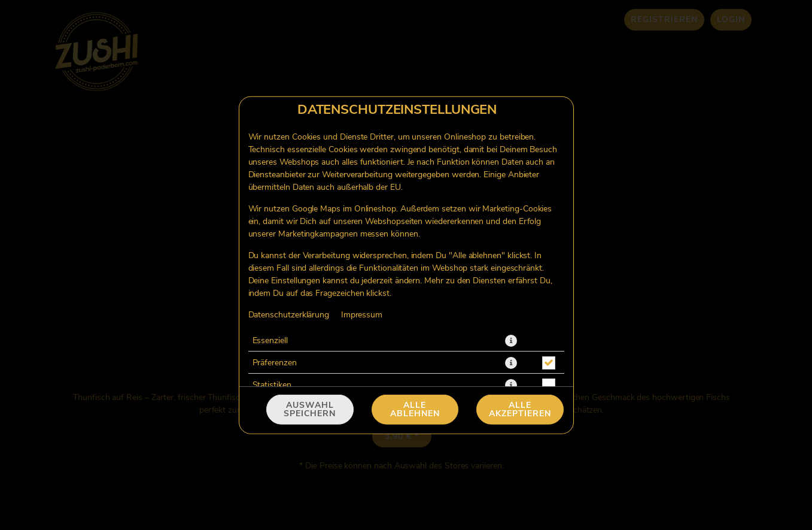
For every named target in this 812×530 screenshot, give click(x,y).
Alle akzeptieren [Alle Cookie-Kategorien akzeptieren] (520, 410)
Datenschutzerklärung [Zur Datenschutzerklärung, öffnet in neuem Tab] (289, 314)
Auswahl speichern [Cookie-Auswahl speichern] (310, 410)
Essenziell (270, 340)
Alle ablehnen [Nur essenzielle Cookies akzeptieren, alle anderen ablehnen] (415, 410)
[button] (511, 340)
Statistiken (272, 384)
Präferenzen (275, 362)
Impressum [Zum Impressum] (362, 314)
